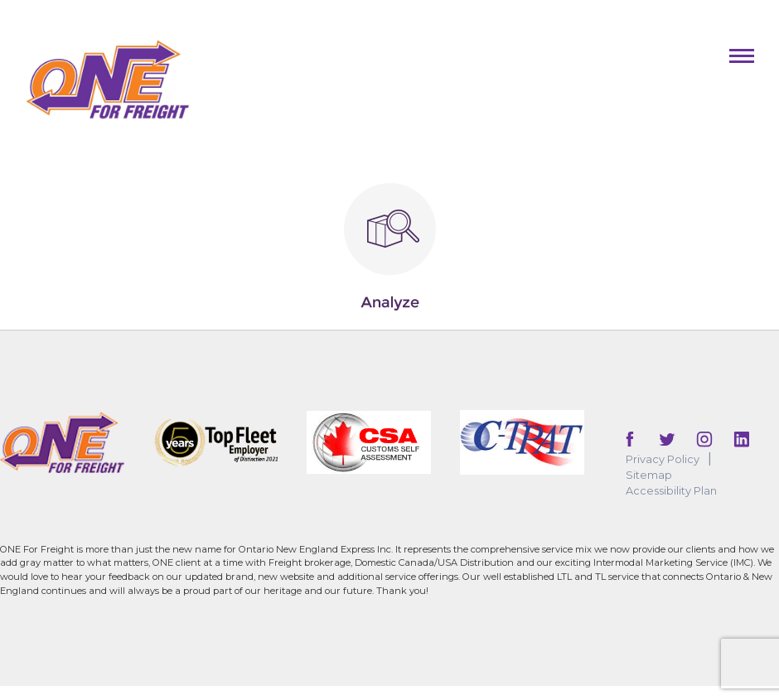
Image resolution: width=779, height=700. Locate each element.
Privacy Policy (663, 459)
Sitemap (649, 475)
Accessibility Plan (671, 491)
